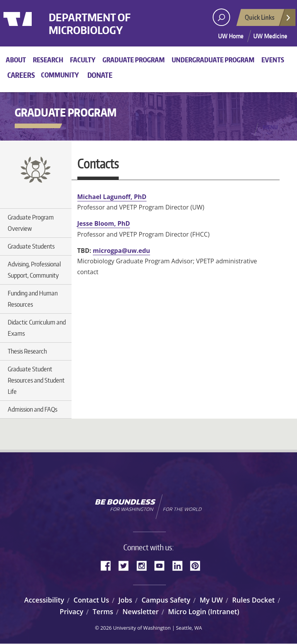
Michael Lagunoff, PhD (112, 197)
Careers (21, 75)
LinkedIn (180, 565)
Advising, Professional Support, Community (34, 270)
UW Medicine (270, 36)
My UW (211, 600)
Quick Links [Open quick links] (268, 19)
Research (48, 60)
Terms (103, 611)
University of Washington (35, 29)
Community (60, 75)
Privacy (71, 611)
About (16, 60)
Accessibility (44, 600)
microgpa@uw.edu (121, 251)
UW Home (231, 36)
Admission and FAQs (32, 409)
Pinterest (198, 565)
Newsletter (141, 611)
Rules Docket (253, 600)
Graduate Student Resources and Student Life (36, 380)
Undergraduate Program (213, 60)
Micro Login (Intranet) (203, 611)
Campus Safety (166, 600)
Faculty (83, 60)
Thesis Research (27, 351)
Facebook (109, 565)
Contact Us (91, 600)
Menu (270, 127)
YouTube (162, 565)
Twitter (126, 565)
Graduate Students (31, 246)
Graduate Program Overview (31, 223)
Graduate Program (134, 60)
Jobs (125, 600)
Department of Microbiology (104, 27)
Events (273, 60)
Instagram (144, 565)
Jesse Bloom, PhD (104, 223)
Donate (100, 75)
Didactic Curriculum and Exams (37, 328)
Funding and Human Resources (33, 299)
